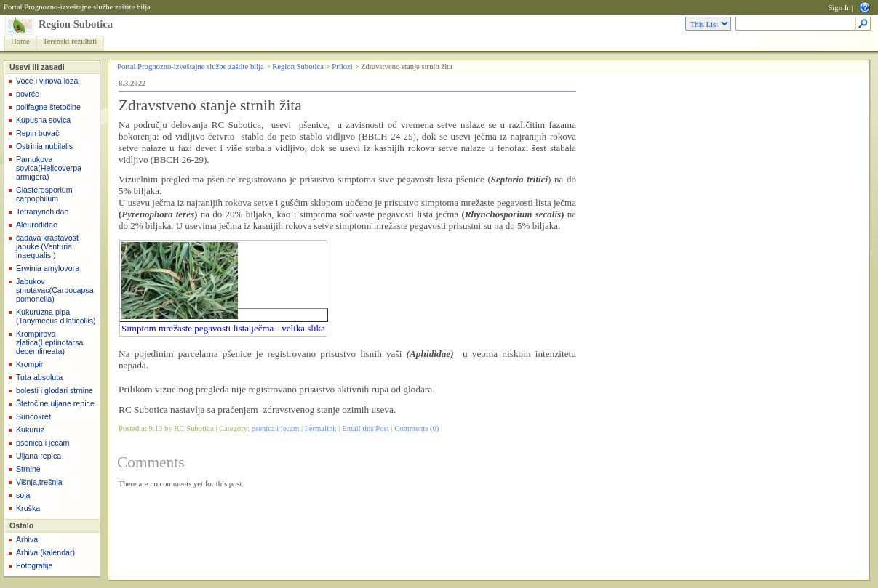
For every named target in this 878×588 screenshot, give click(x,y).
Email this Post (366, 428)
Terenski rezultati (70, 41)
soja (23, 495)
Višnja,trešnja (39, 482)
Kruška (28, 508)
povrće (28, 94)
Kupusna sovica (43, 120)
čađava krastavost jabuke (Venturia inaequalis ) (47, 246)
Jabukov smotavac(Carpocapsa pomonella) (55, 290)
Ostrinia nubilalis (44, 146)
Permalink (321, 428)
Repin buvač (37, 133)
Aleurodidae (37, 225)
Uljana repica (39, 456)
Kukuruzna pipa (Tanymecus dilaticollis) (56, 316)
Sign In (839, 8)
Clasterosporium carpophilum (44, 194)
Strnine (28, 469)
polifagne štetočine (48, 107)
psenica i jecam (43, 443)
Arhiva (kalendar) (45, 552)
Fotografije (34, 565)
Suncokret (33, 416)
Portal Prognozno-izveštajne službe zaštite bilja (77, 7)
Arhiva (27, 539)
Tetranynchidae (42, 212)
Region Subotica (76, 24)
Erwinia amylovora (48, 268)
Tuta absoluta (39, 377)
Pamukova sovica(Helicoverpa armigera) (49, 168)
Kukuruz (30, 430)
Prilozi (342, 67)
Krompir (29, 364)
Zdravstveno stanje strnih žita (210, 105)
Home (20, 41)
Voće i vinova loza (47, 81)
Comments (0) (416, 428)
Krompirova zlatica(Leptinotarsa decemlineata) (49, 342)
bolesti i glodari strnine (55, 390)
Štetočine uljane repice (55, 403)
